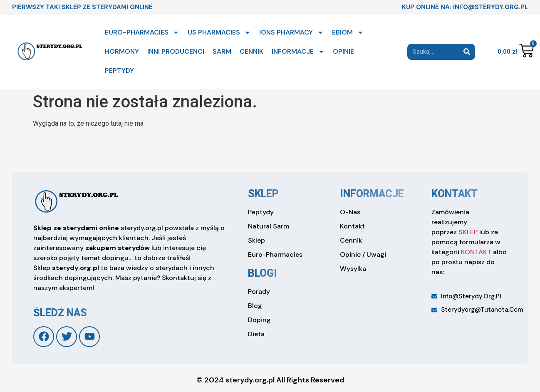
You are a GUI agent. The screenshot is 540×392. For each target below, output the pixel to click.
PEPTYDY (119, 71)
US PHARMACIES (219, 32)
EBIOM (348, 32)
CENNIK (251, 51)
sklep (263, 194)
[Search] (467, 52)
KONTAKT (476, 252)
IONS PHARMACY (291, 32)
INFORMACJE (298, 52)
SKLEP (468, 232)
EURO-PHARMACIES (142, 32)
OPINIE (343, 51)
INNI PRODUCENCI (176, 51)
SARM (222, 51)
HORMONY (122, 51)
